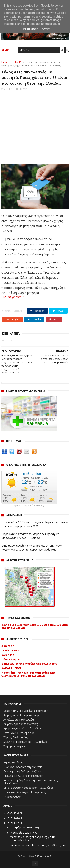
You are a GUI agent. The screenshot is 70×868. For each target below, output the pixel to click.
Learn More (30, 29)
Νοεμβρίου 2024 (21, 833)
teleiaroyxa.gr (11, 650)
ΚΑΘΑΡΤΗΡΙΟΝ (11, 668)
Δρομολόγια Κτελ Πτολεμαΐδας (22, 728)
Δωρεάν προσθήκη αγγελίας (21, 724)
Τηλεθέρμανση (12, 797)
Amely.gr (8, 646)
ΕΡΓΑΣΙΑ (17, 62)
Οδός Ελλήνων (11, 659)
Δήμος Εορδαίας (13, 762)
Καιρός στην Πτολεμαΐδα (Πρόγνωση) (26, 711)
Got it (46, 29)
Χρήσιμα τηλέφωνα (15, 746)
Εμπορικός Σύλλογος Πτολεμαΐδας (24, 792)
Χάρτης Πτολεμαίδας (16, 737)
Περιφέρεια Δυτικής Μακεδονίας (23, 776)
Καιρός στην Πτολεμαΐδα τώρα (22, 715)
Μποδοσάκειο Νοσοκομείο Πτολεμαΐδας (28, 788)
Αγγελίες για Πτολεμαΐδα (19, 719)
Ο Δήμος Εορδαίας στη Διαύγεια (23, 767)
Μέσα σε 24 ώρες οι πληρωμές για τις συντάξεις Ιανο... (32, 839)
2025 (11, 818)
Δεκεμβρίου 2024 (21, 827)
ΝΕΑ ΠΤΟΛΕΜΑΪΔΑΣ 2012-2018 (36, 856)
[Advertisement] (35, 126)
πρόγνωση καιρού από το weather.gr (29, 506)
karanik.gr (8, 655)
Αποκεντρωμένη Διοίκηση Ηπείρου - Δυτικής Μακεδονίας (31, 782)
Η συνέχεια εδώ (13, 297)
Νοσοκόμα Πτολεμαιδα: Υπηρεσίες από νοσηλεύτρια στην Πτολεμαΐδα (29, 674)
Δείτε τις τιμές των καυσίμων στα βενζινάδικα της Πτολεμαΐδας (35, 626)
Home (5, 62)
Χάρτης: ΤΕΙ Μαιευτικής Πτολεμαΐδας (25, 742)
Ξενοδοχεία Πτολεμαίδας (19, 733)
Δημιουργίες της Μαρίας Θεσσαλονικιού (29, 664)
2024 (11, 823)
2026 (11, 813)
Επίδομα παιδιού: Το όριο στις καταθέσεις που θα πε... (38, 847)
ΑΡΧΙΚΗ (6, 50)
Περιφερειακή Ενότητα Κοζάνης (22, 771)
